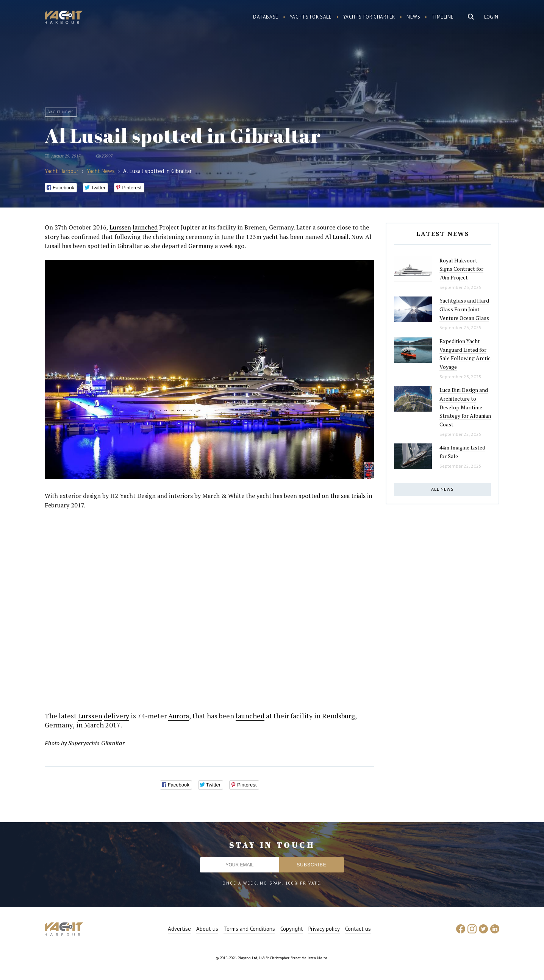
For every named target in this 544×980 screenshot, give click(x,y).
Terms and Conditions (249, 929)
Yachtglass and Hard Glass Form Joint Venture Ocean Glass (464, 309)
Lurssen (120, 227)
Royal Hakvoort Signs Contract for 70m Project (461, 269)
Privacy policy (324, 929)
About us (207, 929)
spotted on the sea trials (332, 496)
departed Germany (188, 246)
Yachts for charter (369, 17)
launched (145, 227)
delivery (116, 716)
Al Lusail (337, 237)
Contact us (358, 929)
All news (442, 489)
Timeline (443, 17)
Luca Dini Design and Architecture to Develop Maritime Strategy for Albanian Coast (465, 407)
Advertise (179, 929)
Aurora (179, 716)
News (413, 17)
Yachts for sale (311, 17)
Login (491, 17)
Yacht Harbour (64, 18)
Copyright (292, 929)
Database (266, 17)
